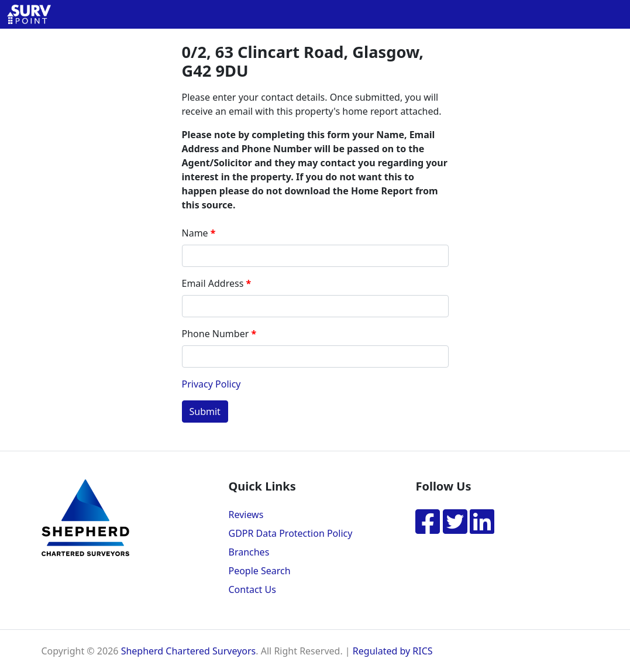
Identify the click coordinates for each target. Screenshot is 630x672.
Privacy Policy (211, 384)
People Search (259, 571)
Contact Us (252, 589)
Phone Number (216, 334)
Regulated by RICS (393, 651)
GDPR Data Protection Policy (290, 533)
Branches (249, 552)
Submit (205, 412)
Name (195, 233)
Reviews (246, 515)
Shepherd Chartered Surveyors (189, 651)
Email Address (213, 283)
